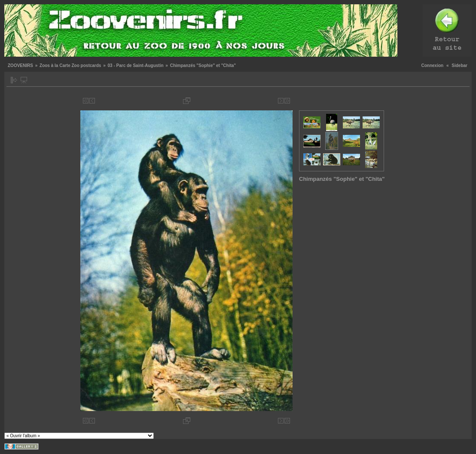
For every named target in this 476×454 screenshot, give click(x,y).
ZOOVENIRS (20, 66)
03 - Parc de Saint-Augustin (136, 66)
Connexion (433, 66)
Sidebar (459, 66)
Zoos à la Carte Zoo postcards (70, 66)
